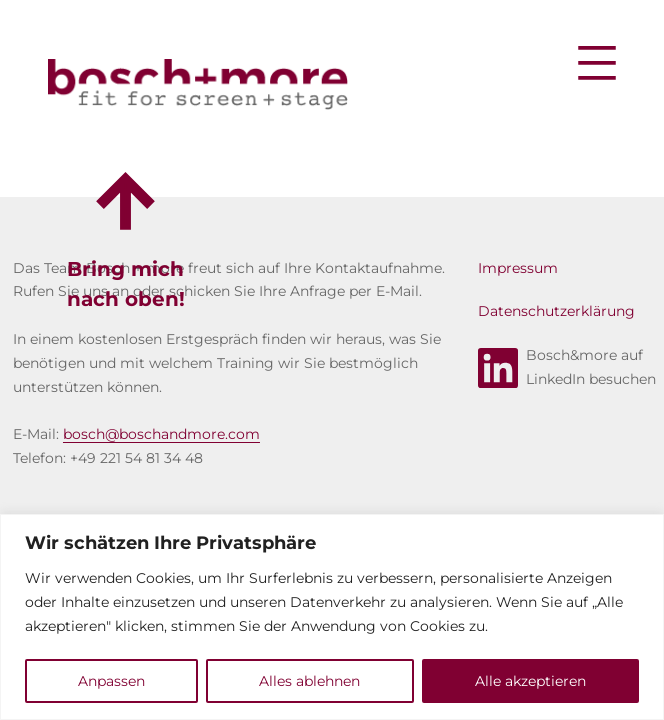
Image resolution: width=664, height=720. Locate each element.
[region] (332, 617)
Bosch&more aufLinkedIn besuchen (567, 367)
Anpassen (111, 681)
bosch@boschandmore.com (161, 434)
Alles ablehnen (309, 681)
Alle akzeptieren (530, 681)
